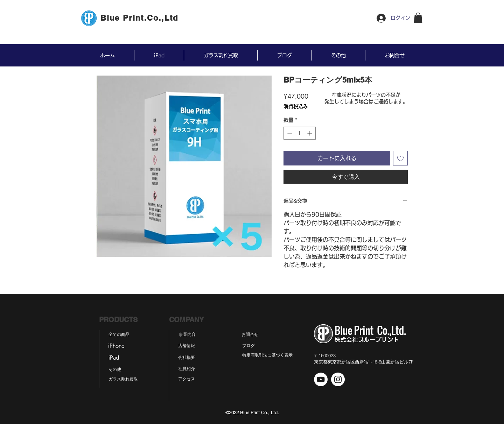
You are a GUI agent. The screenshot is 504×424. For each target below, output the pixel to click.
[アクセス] (186, 379)
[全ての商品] (119, 335)
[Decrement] (289, 133)
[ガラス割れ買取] (123, 380)
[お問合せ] (250, 335)
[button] (418, 18)
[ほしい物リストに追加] (400, 158)
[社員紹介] (186, 369)
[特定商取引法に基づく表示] (267, 355)
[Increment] (310, 133)
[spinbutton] (300, 133)
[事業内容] (187, 335)
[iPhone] (116, 346)
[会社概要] (186, 358)
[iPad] (114, 358)
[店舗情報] (186, 346)
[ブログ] (248, 346)
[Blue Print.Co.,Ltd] (140, 18)
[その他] (115, 370)
